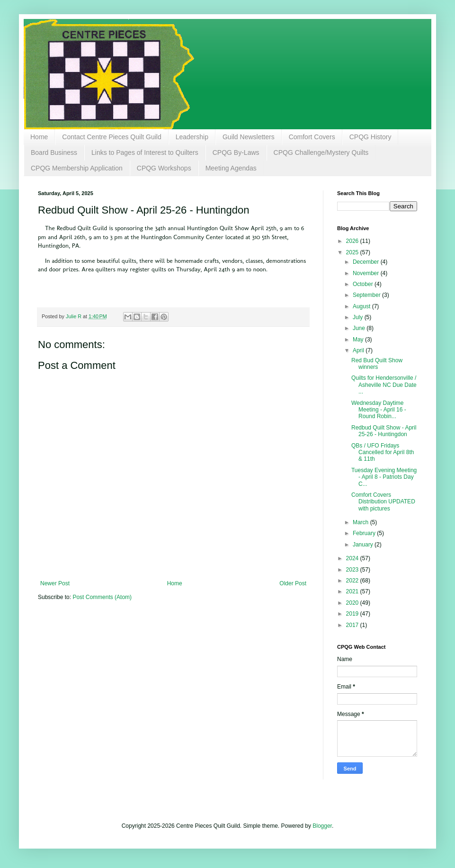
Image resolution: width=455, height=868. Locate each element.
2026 (353, 241)
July (359, 317)
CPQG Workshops (164, 168)
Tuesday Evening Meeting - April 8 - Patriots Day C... (384, 477)
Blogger (322, 826)
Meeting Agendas (231, 168)
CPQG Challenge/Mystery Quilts (321, 152)
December (367, 262)
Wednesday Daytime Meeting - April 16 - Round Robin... (379, 410)
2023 (353, 570)
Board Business (54, 152)
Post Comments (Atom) (102, 597)
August (362, 306)
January (364, 545)
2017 (353, 625)
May (359, 340)
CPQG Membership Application (77, 168)
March (361, 522)
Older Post (293, 583)
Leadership (192, 137)
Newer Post (55, 583)
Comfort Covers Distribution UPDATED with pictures (383, 502)
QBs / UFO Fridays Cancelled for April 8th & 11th (383, 452)
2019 (353, 614)
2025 (353, 252)
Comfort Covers (312, 137)
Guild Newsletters (249, 137)
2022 (353, 581)
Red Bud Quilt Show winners (377, 364)
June (360, 328)
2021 (353, 591)
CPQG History (370, 137)
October (364, 284)
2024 (353, 558)
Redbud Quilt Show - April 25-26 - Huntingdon (384, 431)
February (365, 533)
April (359, 350)
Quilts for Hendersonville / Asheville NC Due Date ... (384, 385)
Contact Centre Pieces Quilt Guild (112, 137)
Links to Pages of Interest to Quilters (145, 152)
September (367, 295)
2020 (353, 603)
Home (39, 137)
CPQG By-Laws (236, 152)
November (367, 273)
